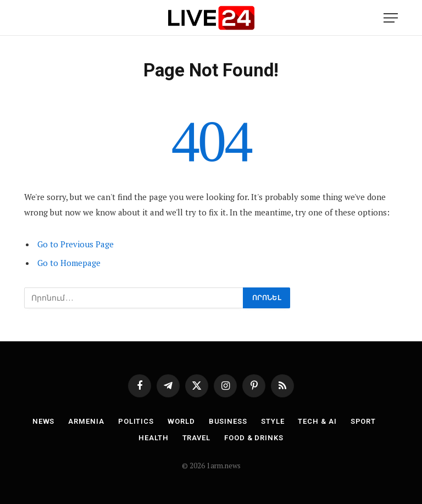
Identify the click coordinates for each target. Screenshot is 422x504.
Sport (363, 421)
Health (153, 438)
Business (228, 421)
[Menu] (391, 18)
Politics (136, 421)
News (44, 421)
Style (273, 421)
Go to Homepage (69, 263)
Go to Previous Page (76, 244)
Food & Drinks (254, 438)
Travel (196, 438)
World (181, 421)
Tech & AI (317, 421)
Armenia (86, 421)
